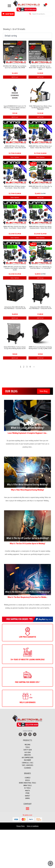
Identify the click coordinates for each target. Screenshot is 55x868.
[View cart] (45, 6)
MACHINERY (27, 760)
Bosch (28, 780)
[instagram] (30, 734)
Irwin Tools (28, 785)
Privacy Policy (21, 826)
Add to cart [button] (15, 77)
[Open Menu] (9, 6)
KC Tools (27, 788)
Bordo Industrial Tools (28, 783)
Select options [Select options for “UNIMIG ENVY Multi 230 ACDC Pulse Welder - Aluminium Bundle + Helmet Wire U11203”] (40, 238)
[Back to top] (50, 863)
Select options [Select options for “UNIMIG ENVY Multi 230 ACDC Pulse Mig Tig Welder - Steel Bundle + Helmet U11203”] (15, 238)
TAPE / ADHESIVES (27, 765)
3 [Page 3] (27, 367)
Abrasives (27, 755)
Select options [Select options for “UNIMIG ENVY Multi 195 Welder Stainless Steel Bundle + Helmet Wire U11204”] (15, 197)
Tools (28, 747)
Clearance (28, 768)
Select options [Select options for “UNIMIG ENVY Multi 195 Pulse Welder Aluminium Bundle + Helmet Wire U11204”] (15, 157)
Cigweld (28, 778)
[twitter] (25, 734)
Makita (27, 791)
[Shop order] (27, 36)
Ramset (28, 796)
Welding (27, 745)
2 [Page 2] (24, 367)
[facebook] (20, 734)
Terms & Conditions (33, 826)
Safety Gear (28, 750)
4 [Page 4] (30, 367)
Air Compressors (27, 758)
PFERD (27, 793)
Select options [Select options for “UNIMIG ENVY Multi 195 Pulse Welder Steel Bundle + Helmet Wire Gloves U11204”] (40, 157)
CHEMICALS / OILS (28, 763)
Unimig (27, 798)
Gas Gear (27, 752)
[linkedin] (35, 734)
